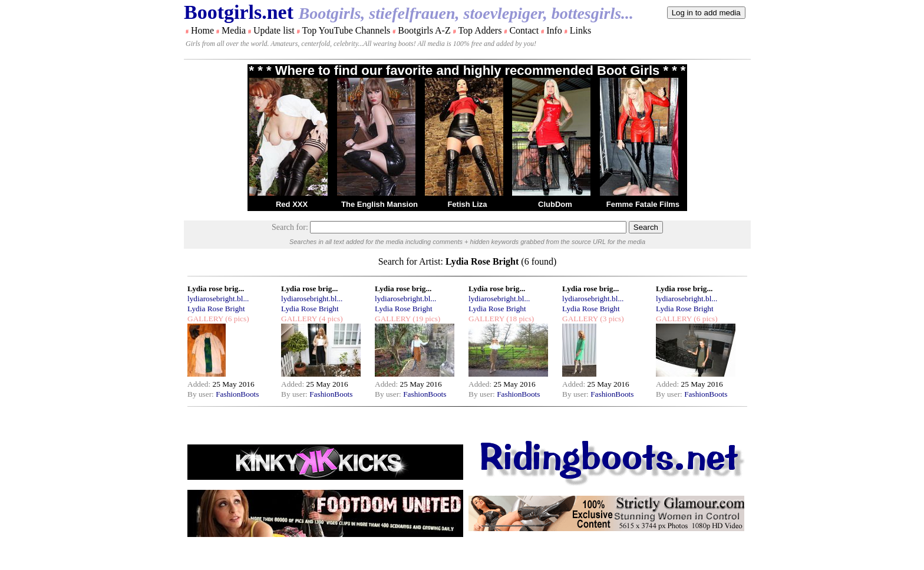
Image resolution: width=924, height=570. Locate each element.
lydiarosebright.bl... (218, 299)
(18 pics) (519, 319)
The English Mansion (379, 204)
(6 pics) (236, 319)
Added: (200, 384)
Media (234, 30)
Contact (524, 30)
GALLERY (205, 319)
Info (554, 30)
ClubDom (555, 204)
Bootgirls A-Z (424, 30)
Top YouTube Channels (346, 30)
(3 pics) (611, 319)
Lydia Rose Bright (216, 309)
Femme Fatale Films (643, 204)
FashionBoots (237, 394)
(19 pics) (425, 319)
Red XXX (292, 204)
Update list (274, 30)
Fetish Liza (467, 204)
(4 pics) (330, 319)
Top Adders (480, 30)
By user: (202, 394)
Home (202, 30)
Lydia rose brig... (216, 289)
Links (580, 30)
